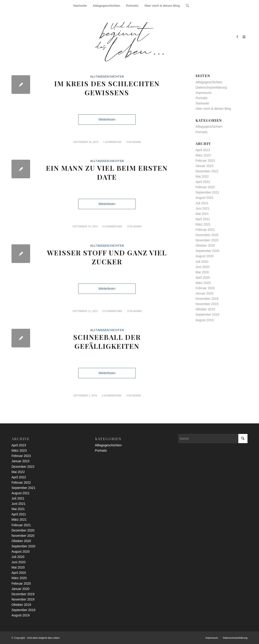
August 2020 (205, 256)
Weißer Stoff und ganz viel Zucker (107, 257)
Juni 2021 (203, 208)
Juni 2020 (203, 267)
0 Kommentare (112, 311)
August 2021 (205, 198)
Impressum (203, 93)
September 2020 (207, 251)
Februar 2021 (205, 230)
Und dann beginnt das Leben (43, 638)
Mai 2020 (202, 272)
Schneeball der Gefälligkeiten (107, 342)
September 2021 (207, 192)
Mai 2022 (202, 176)
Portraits (201, 98)
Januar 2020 (204, 293)
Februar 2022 (205, 187)
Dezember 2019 (207, 299)
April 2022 (203, 182)
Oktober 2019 (205, 309)
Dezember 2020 (207, 235)
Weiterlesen (107, 119)
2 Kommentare (112, 395)
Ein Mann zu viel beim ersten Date (107, 172)
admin (137, 142)
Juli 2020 (202, 262)
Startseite (202, 103)
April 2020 (203, 277)
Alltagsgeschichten (107, 77)
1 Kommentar (112, 142)
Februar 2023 (205, 161)
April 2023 (203, 150)
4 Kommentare (112, 226)
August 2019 (205, 320)
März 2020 (203, 283)
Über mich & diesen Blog (213, 109)
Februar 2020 (205, 288)
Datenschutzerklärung (211, 87)
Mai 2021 (202, 214)
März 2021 (203, 224)
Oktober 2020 (205, 245)
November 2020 (207, 240)
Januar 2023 (204, 166)
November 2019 (207, 304)
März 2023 (203, 155)
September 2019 (207, 315)
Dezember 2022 (207, 171)
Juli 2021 (202, 203)
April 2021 (203, 219)
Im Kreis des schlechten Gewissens (107, 88)
